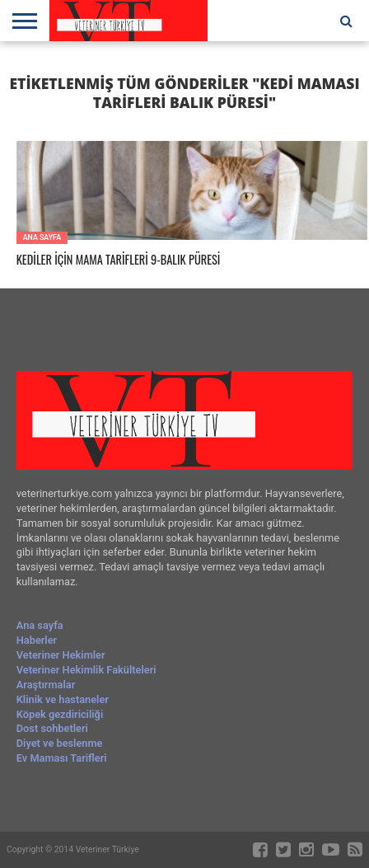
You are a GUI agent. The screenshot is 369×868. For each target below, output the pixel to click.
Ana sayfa (40, 625)
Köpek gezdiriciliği (60, 714)
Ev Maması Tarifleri (62, 758)
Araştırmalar (46, 685)
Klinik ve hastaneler (63, 699)
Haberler (37, 640)
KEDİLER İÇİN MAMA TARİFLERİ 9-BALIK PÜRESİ (119, 260)
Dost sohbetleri (52, 728)
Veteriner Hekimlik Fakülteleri (86, 670)
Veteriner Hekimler (61, 655)
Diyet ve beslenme (60, 743)
